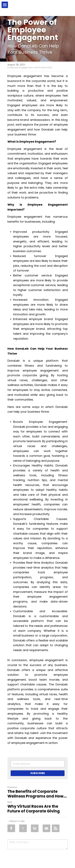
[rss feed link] (56, 828)
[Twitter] (23, 828)
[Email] (46, 828)
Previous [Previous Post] (12, 787)
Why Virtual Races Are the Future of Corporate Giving (34, 809)
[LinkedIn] (35, 828)
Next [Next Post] (10, 802)
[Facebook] (11, 828)
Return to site (16, 821)
